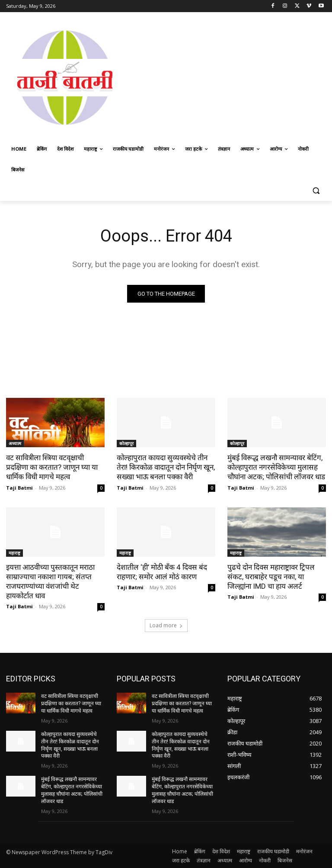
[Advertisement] (228, 77)
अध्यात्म (15, 443)
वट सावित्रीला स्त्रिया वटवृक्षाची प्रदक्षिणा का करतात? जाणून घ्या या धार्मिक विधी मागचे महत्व (52, 467)
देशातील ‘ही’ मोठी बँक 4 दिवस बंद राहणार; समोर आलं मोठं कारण (162, 571)
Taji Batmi (19, 487)
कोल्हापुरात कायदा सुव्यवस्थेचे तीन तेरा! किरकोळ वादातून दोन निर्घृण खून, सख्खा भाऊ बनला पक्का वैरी (166, 467)
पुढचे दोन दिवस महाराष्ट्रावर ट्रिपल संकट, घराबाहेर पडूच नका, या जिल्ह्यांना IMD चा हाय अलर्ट (271, 576)
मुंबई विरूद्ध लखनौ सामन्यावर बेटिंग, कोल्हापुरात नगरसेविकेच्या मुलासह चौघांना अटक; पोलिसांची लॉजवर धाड (276, 467)
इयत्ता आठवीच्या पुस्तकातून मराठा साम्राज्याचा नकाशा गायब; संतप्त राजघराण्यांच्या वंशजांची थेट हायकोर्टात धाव (50, 581)
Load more (166, 625)
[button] (316, 191)
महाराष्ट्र (14, 552)
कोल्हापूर (126, 443)
